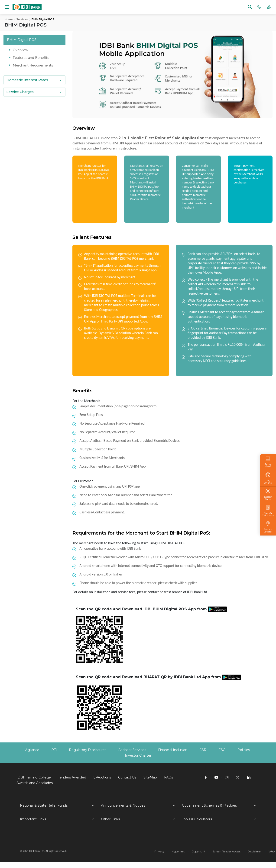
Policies (244, 750)
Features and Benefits (31, 57)
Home (9, 19)
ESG (222, 750)
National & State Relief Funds (44, 805)
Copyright (198, 851)
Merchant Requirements (33, 65)
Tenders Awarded (72, 777)
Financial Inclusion (173, 750)
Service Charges (20, 92)
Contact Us (127, 777)
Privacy (159, 851)
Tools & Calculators (197, 819)
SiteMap (150, 777)
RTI (54, 750)
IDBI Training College (34, 777)
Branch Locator (268, 527)
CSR (203, 750)
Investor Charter (138, 755)
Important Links (33, 819)
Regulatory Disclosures (88, 750)
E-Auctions (102, 777)
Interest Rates (268, 495)
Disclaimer (255, 851)
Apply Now (268, 462)
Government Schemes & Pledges (209, 805)
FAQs (169, 777)
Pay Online (268, 478)
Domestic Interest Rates (27, 80)
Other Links (110, 819)
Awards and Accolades (35, 783)
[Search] (250, 7)
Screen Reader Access (226, 851)
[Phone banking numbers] (259, 7)
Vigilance (32, 750)
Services (22, 19)
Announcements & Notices (123, 805)
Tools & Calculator (268, 511)
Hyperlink (178, 851)
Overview (20, 50)
